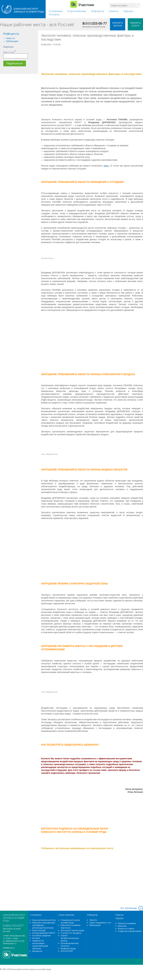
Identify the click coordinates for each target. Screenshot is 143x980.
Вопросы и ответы (126, 929)
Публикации (12, 41)
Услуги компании (77, 11)
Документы (37, 951)
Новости (10, 38)
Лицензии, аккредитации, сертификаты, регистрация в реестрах (44, 925)
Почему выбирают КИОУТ (44, 933)
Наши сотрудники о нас (100, 923)
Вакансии (122, 926)
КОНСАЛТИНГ (67, 951)
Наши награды (39, 930)
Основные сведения (41, 936)
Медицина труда (68, 948)
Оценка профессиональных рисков (70, 938)
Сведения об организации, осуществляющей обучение (40, 945)
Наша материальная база (44, 920)
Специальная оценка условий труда (70, 921)
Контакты (54, 14)
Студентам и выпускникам (130, 931)
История (36, 938)
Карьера (128, 11)
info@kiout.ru (9, 948)
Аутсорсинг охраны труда (72, 930)
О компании (56, 11)
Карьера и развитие (127, 923)
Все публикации (129, 908)
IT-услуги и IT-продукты (71, 933)
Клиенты (114, 11)
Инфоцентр (98, 11)
